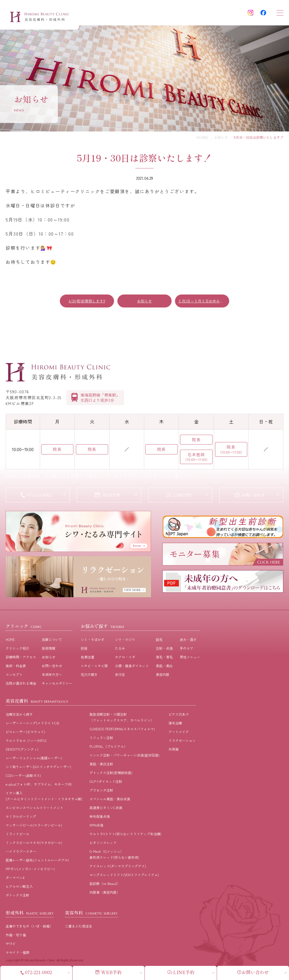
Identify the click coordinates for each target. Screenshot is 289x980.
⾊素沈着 (87, 660)
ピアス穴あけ (179, 718)
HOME (202, 137)
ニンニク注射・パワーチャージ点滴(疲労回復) (124, 758)
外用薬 (174, 752)
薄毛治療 (175, 726)
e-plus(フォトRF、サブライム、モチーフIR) (39, 787)
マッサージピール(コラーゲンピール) (34, 828)
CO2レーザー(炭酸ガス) (23, 779)
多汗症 (120, 678)
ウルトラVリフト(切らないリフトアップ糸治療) (125, 837)
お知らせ (221, 137)
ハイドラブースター (21, 855)
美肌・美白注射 (101, 767)
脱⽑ (159, 643)
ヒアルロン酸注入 (19, 890)
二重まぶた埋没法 (78, 929)
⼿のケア (187, 651)
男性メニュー (190, 660)
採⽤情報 (49, 651)
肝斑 (84, 651)
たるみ (120, 651)
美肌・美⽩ (164, 669)
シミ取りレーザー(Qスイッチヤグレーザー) (38, 770)
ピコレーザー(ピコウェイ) (25, 735)
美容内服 (163, 678)
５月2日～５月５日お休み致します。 (204, 301)
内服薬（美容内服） (105, 896)
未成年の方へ (52, 678)
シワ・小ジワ (125, 643)
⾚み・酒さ (188, 643)
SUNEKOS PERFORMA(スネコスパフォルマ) (122, 732)
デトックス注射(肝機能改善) (111, 776)
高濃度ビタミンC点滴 (106, 811)
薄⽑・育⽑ (164, 660)
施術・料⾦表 (16, 669)
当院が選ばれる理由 (21, 686)
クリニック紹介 (17, 651)
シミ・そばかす (93, 643)
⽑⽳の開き (89, 678)
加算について (52, 643)
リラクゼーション (182, 744)
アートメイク (179, 735)
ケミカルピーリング (21, 820)
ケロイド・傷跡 (17, 956)
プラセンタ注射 (101, 793)
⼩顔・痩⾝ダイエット (132, 669)
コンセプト (14, 678)
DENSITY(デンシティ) (22, 752)
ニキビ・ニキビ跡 (94, 669)
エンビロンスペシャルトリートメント (34, 811)
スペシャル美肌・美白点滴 (110, 802)
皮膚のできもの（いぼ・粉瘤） (29, 929)
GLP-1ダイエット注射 (106, 785)
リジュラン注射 (101, 741)
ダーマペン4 (15, 881)
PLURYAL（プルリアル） (108, 750)
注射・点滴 (164, 651)
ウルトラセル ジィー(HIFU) (26, 744)
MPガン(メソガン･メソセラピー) (30, 872)
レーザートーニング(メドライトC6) (32, 726)
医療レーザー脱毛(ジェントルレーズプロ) (37, 863)
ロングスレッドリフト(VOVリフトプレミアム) (124, 878)
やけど (11, 947)
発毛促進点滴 (100, 820)
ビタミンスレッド (103, 846)
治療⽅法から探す (19, 718)
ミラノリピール (17, 837)
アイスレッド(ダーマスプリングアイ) (118, 869)
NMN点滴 (96, 828)
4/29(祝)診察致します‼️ (87, 301)
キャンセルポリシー (57, 686)
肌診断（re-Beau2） (105, 887)
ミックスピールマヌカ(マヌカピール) (34, 846)
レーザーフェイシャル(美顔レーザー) (34, 761)
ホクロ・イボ (125, 660)
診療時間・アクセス (21, 660)
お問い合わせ (52, 669)
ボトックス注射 (17, 898)
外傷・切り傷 (16, 938)
